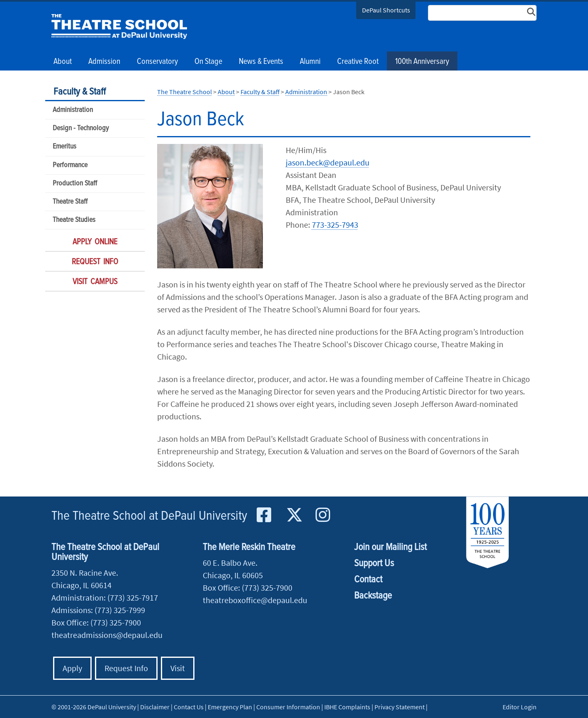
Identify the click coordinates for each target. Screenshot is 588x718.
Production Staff (75, 184)
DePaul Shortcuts (386, 10)
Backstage (373, 596)
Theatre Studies (74, 220)
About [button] (63, 62)
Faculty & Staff (80, 92)
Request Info (95, 262)
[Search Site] (482, 13)
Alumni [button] (310, 62)
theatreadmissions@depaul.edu (107, 635)
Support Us (374, 563)
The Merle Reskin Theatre (249, 547)
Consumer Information (288, 707)
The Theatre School (119, 27)
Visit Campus (95, 282)
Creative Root (358, 62)
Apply (72, 668)
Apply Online (95, 242)
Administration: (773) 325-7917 (105, 598)
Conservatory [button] (157, 62)
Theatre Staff (70, 202)
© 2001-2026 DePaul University (94, 707)
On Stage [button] (208, 62)
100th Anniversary (422, 62)
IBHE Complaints (347, 707)
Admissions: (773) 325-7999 (98, 610)
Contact (368, 580)
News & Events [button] (261, 62)
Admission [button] (104, 62)
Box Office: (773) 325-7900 (96, 622)
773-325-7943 (335, 225)
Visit (178, 668)
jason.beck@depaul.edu (328, 162)
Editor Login (520, 707)
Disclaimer (155, 707)
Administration (73, 110)
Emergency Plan (230, 707)
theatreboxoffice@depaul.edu (255, 600)
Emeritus (64, 147)
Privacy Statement (400, 707)
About (226, 92)
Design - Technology (81, 128)
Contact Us (189, 707)
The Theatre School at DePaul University (149, 516)
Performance (70, 165)
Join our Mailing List (390, 547)
